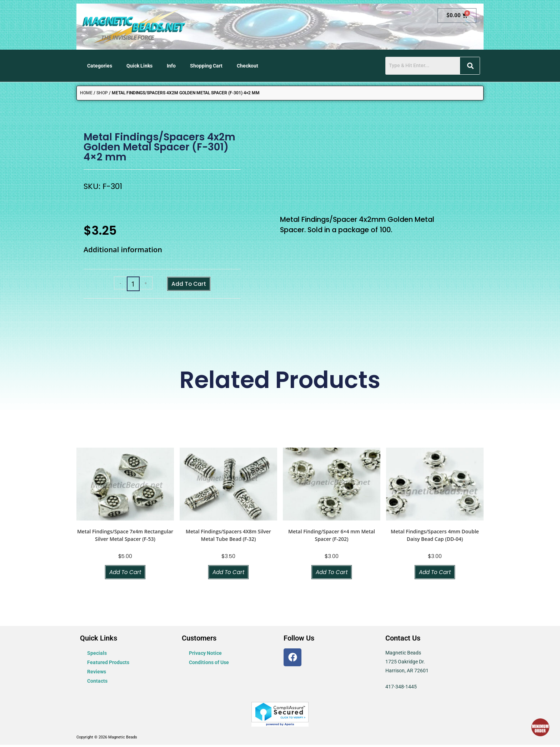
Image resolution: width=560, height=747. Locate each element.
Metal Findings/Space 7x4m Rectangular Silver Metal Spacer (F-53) (125, 537)
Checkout (247, 66)
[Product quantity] (129, 285)
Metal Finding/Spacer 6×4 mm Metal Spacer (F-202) (332, 537)
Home (86, 93)
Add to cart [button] (125, 574)
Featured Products (108, 664)
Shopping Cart (206, 66)
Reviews (97, 674)
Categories (100, 66)
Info (171, 66)
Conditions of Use (209, 664)
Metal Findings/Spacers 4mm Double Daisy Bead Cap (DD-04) (435, 537)
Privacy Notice (205, 655)
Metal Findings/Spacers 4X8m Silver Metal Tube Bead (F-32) (228, 537)
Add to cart (189, 284)
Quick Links (139, 66)
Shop (102, 93)
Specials (97, 655)
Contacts (97, 683)
